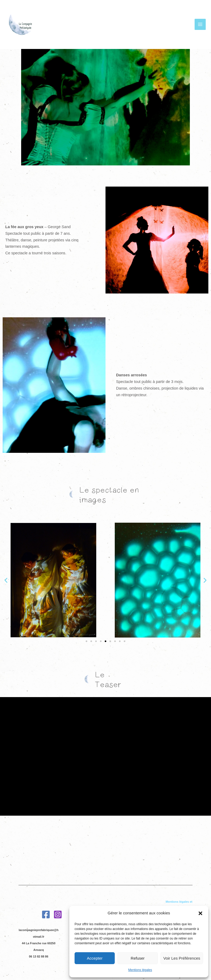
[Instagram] (58, 911)
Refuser (138, 958)
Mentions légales (140, 970)
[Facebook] (46, 911)
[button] (200, 913)
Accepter (95, 958)
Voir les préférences (182, 958)
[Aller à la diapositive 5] (105, 641)
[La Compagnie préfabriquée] (21, 26)
